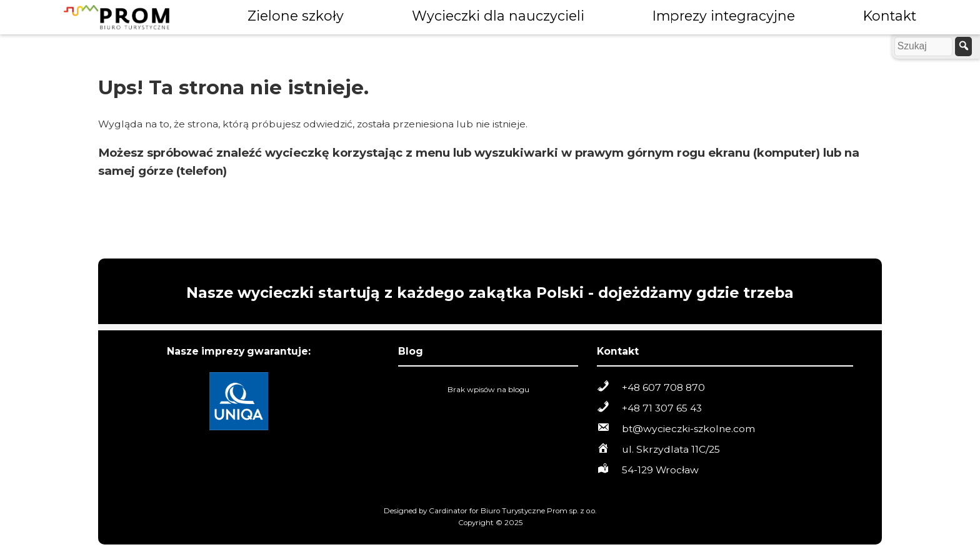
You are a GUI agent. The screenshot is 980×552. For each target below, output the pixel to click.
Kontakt (890, 16)
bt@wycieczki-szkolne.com (688, 429)
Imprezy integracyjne (724, 16)
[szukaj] (963, 47)
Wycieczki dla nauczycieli (498, 16)
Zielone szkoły (296, 16)
